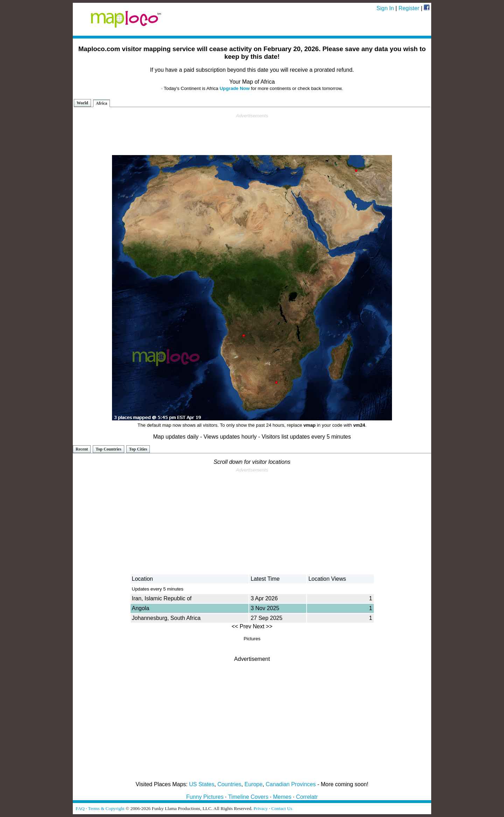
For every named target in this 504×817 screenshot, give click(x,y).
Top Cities (138, 449)
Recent (82, 449)
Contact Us (282, 808)
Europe (254, 784)
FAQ (80, 808)
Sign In (385, 8)
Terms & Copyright (106, 808)
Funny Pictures (205, 797)
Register (409, 8)
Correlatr (307, 797)
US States (202, 784)
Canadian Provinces (291, 784)
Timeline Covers (248, 797)
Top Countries (108, 449)
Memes (282, 797)
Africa (102, 103)
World (82, 103)
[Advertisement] (252, 134)
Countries (229, 784)
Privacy (261, 808)
